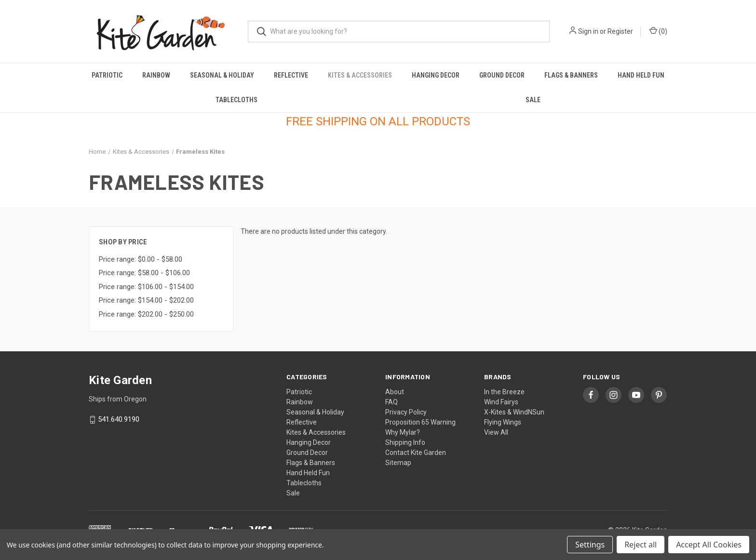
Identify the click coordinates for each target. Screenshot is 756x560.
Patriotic (107, 75)
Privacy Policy (406, 412)
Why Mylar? (403, 432)
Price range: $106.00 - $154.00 (146, 287)
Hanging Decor (436, 75)
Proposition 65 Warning (420, 422)
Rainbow (156, 75)
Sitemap (398, 463)
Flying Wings (503, 422)
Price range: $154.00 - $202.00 (146, 300)
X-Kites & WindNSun (514, 412)
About (395, 392)
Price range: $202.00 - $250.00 (146, 314)
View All (496, 432)
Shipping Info (405, 442)
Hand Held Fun (641, 75)
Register (620, 31)
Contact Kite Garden (416, 453)
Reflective (291, 75)
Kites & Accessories (360, 75)
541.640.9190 (119, 420)
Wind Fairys (501, 402)
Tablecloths (236, 100)
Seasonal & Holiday (222, 75)
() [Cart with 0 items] (658, 31)
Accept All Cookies (709, 545)
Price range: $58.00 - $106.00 (144, 273)
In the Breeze (504, 392)
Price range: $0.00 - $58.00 (141, 259)
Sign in (588, 31)
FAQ (391, 402)
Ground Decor (502, 75)
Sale (533, 100)
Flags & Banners (571, 75)
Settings (590, 545)
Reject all (641, 545)
